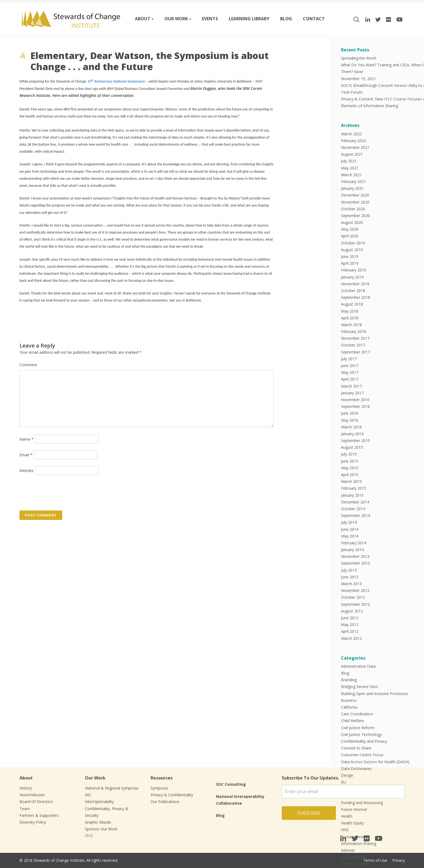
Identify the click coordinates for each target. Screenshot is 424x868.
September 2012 (355, 604)
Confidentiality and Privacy (364, 741)
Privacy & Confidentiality (172, 795)
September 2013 (355, 563)
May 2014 (350, 536)
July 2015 (349, 454)
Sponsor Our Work (101, 829)
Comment (28, 365)
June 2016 (350, 413)
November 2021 (355, 147)
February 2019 (354, 270)
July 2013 (349, 570)
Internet (348, 850)
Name (27, 439)
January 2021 (352, 188)
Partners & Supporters (39, 815)
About (143, 19)
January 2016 (352, 434)
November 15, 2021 (358, 79)
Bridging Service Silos (360, 687)
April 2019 (350, 263)
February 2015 (354, 488)
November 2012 (355, 590)
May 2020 (350, 229)
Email (26, 455)
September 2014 (355, 515)
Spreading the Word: (359, 58)
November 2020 (355, 202)
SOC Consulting (231, 784)
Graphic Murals (98, 822)
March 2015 (351, 481)
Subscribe (309, 813)
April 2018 (350, 318)
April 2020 (350, 236)
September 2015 (355, 440)
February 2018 (354, 331)
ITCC (89, 836)
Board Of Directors (36, 802)
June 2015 (350, 461)
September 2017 (355, 352)
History (26, 788)
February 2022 (354, 141)
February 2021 (354, 181)
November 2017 (355, 338)
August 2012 (352, 611)
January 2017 (352, 393)
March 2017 (351, 386)
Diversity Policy (33, 822)
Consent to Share (356, 748)
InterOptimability (99, 802)
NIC (88, 795)
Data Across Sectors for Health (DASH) (375, 762)
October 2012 (353, 597)
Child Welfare (352, 721)
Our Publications (165, 802)
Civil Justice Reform (358, 728)
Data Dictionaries (356, 769)
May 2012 (350, 625)
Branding (349, 680)
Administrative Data (358, 666)
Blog (286, 19)
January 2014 (352, 550)
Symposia (159, 788)
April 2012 (350, 631)
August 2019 (352, 250)
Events (210, 19)
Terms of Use (375, 860)
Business (349, 700)
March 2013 (351, 584)
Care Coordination (357, 714)
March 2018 (351, 325)
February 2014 (354, 543)
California (349, 707)
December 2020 (355, 195)
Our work (176, 19)
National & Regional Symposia (112, 788)
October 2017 (353, 345)
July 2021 (349, 161)
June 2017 (350, 366)
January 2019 (352, 277)
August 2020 (352, 222)
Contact (314, 19)
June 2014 (350, 529)
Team (25, 809)
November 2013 (355, 556)
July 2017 (349, 359)
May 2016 (350, 420)
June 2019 (350, 256)
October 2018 (353, 291)
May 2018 (350, 311)
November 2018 (355, 284)
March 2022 (351, 134)
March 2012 (351, 638)
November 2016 (355, 400)
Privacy (399, 860)
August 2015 (352, 447)
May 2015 (350, 468)
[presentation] (61, 492)
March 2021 (351, 175)
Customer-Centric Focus (362, 755)
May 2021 (350, 168)
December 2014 (355, 502)
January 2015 (352, 495)
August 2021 (352, 154)
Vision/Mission (32, 795)
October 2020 (353, 209)
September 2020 (355, 216)
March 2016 (351, 427)
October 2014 (353, 509)
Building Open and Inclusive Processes (375, 694)
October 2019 (353, 243)
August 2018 (352, 304)
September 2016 (355, 406)
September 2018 (355, 297)
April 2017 (350, 379)
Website (27, 471)
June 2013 (350, 577)
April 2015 (350, 475)
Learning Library (249, 19)
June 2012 (350, 618)
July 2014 (349, 522)
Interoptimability (355, 864)
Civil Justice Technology (361, 734)
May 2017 (350, 372)
